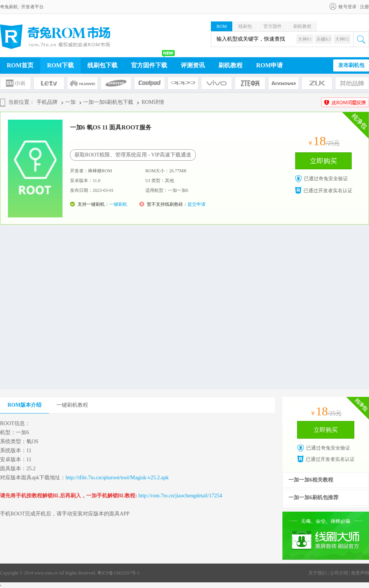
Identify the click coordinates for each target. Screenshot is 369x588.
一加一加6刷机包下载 (108, 102)
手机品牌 (47, 102)
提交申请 (197, 204)
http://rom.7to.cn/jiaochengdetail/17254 (180, 496)
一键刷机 (118, 204)
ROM (222, 26)
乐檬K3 (324, 39)
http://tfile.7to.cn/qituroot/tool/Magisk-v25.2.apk (117, 478)
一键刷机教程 (72, 405)
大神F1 (305, 39)
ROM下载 (60, 65)
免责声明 (360, 573)
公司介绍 (339, 573)
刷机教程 (302, 26)
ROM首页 (20, 65)
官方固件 (273, 26)
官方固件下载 (149, 65)
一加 (70, 102)
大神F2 (342, 39)
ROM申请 (269, 65)
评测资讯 (193, 65)
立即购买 (323, 161)
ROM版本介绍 (24, 405)
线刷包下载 (102, 65)
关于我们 (317, 573)
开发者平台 (32, 7)
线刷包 (245, 26)
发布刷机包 (351, 65)
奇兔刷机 (9, 7)
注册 (364, 7)
